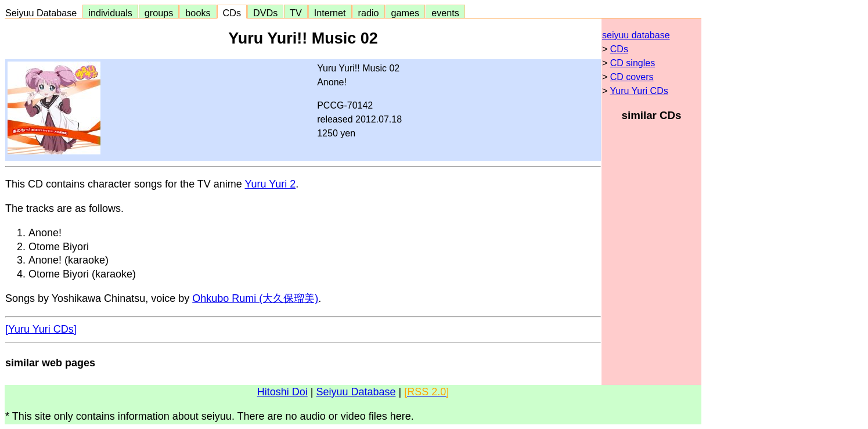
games (406, 13)
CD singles (633, 63)
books (198, 13)
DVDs (265, 13)
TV (296, 13)
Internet (330, 13)
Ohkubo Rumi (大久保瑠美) (255, 298)
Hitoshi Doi (282, 392)
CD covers (632, 77)
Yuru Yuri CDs (639, 91)
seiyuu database (636, 35)
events (445, 13)
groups (159, 13)
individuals (110, 13)
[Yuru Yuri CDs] (41, 329)
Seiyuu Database (44, 13)
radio (369, 13)
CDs (232, 13)
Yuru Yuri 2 (271, 184)
